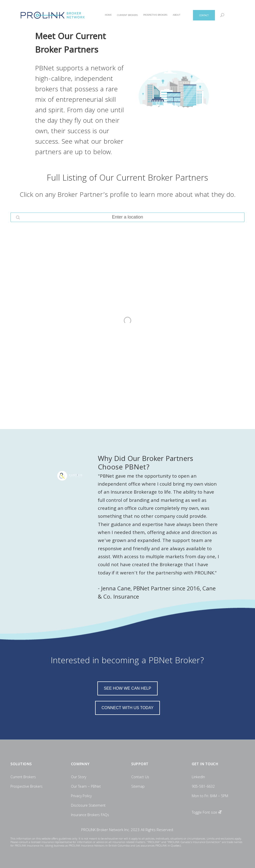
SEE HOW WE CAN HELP (127, 688)
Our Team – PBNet (86, 787)
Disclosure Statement (88, 806)
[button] (18, 217)
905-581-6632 (203, 787)
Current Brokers (23, 777)
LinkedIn (198, 777)
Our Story (79, 777)
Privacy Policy (81, 796)
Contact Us (140, 777)
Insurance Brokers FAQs (90, 815)
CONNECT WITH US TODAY (128, 708)
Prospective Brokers (27, 787)
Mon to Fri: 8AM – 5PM (210, 796)
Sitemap (138, 787)
